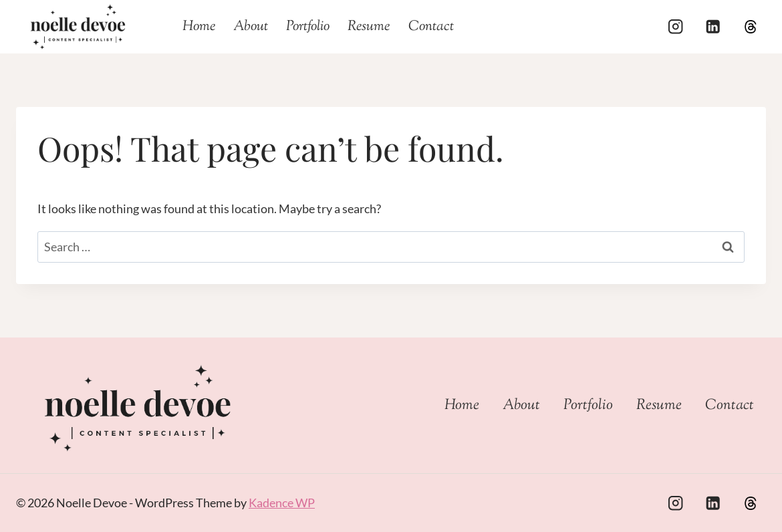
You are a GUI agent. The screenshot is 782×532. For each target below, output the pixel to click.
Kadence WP (282, 503)
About (251, 27)
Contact (431, 27)
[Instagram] (675, 27)
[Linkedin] (713, 27)
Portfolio (308, 27)
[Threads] (750, 27)
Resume (369, 27)
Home (199, 27)
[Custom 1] (750, 503)
